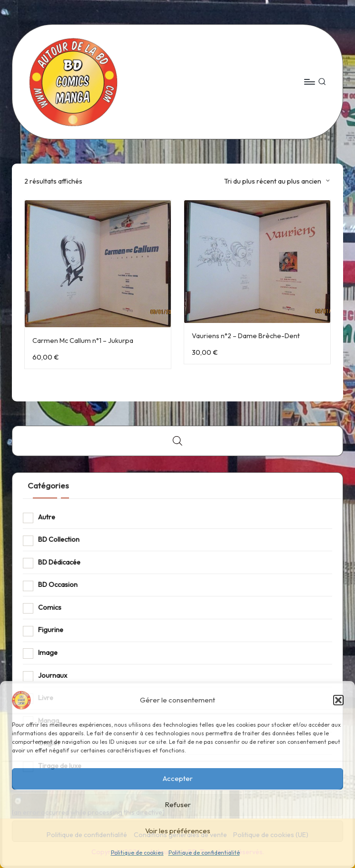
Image (48, 653)
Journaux (53, 675)
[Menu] (309, 82)
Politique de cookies (137, 853)
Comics (50, 607)
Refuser (178, 805)
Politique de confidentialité (204, 853)
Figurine (51, 630)
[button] (338, 700)
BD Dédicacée (59, 562)
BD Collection (59, 539)
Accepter (178, 778)
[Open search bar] (177, 441)
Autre (47, 517)
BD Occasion (58, 585)
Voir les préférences (178, 831)
